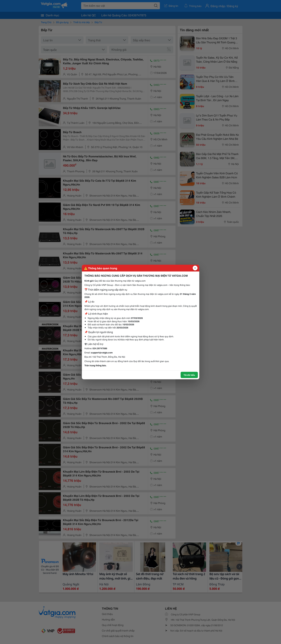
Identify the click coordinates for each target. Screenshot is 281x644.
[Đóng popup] (195, 268)
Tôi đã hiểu (189, 375)
